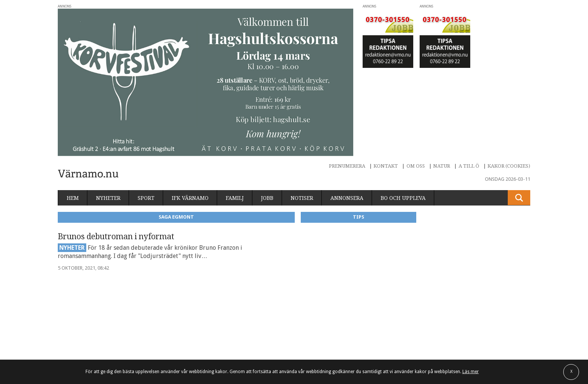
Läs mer (471, 372)
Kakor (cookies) (509, 166)
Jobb (267, 198)
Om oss (416, 166)
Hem (73, 198)
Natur (442, 166)
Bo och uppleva (403, 198)
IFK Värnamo (190, 198)
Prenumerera (347, 166)
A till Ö (469, 166)
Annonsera (347, 198)
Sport (146, 198)
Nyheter (108, 198)
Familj (235, 198)
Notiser (302, 198)
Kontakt (386, 166)
